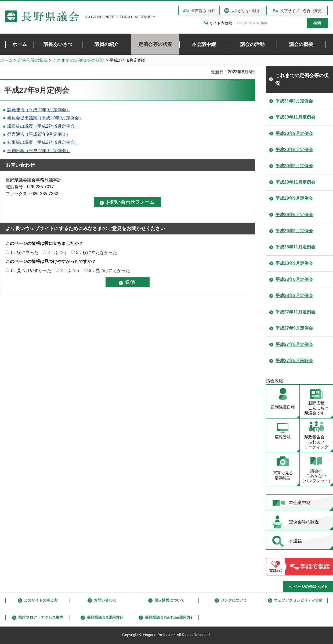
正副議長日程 (283, 407)
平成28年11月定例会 (295, 247)
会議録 (295, 541)
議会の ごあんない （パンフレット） (316, 476)
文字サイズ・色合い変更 (301, 11)
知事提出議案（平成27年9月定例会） (43, 142)
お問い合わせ (105, 600)
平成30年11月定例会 (295, 117)
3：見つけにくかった (109, 271)
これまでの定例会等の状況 (78, 60)
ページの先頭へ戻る (311, 586)
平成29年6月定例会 (294, 215)
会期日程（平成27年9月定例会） (39, 151)
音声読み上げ (202, 11)
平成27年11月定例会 (295, 312)
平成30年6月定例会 (294, 150)
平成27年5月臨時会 (294, 361)
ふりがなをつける (245, 11)
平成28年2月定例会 (294, 296)
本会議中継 (300, 502)
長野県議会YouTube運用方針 (169, 617)
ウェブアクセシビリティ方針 (298, 600)
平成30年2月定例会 (294, 166)
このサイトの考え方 (41, 600)
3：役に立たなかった (97, 253)
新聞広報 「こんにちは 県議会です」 (316, 408)
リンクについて (234, 600)
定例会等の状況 (33, 60)
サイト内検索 (221, 23)
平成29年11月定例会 (295, 182)
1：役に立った (24, 253)
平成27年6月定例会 (294, 344)
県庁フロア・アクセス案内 (41, 617)
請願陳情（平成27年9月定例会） (39, 110)
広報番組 (283, 437)
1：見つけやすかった (31, 271)
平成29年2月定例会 (294, 231)
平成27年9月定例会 (294, 328)
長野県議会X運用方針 (105, 617)
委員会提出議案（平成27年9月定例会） (45, 118)
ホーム (6, 60)
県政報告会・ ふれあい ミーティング (316, 442)
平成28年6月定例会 (294, 279)
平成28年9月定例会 (294, 263)
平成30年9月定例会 (294, 133)
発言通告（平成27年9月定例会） (39, 134)
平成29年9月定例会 (294, 198)
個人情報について (169, 600)
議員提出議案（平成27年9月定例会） (43, 126)
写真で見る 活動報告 (283, 475)
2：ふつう (57, 253)
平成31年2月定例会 (294, 101)
